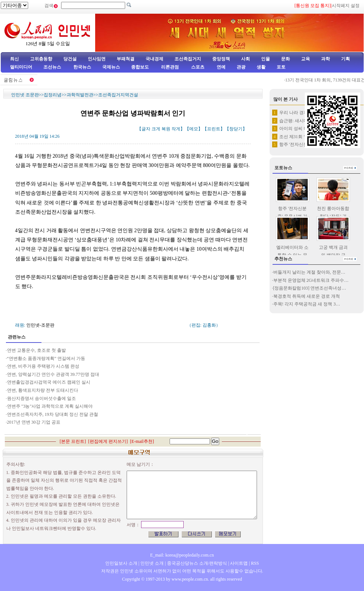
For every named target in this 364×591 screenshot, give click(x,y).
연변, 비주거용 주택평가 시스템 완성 (43, 366)
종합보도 (140, 67)
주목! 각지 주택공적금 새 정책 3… (307, 304)
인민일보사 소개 (121, 563)
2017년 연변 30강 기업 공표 (34, 422)
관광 (241, 67)
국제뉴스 (111, 67)
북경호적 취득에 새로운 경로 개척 (307, 296)
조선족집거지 (188, 59)
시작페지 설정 (346, 6)
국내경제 (154, 59)
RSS (255, 563)
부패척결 (126, 59)
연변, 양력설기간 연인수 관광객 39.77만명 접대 (53, 374)
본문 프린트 (73, 441)
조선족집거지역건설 (118, 95)
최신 (14, 59)
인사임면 (97, 59)
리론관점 (170, 67)
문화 (285, 59)
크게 (156, 129)
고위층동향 (41, 59)
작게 (176, 129)
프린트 (214, 129)
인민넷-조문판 (40, 325)
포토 (281, 67)
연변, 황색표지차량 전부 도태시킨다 (43, 390)
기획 (345, 59)
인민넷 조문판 (25, 95)
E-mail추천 (142, 441)
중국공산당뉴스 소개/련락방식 (197, 563)
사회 (246, 59)
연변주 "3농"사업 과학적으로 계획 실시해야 (50, 406)
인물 (266, 59)
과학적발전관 (80, 95)
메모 (194, 129)
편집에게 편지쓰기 (108, 441)
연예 (221, 67)
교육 (305, 59)
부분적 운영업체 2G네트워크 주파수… (311, 280)
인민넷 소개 (151, 563)
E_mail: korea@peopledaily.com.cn (182, 555)
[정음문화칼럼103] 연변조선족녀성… (310, 288)
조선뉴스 (53, 67)
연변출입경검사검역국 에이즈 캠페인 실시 (49, 382)
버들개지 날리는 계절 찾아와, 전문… (309, 272)
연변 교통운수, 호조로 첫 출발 (36, 350)
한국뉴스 (82, 67)
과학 (325, 59)
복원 (166, 129)
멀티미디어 (21, 67)
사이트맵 (239, 563)
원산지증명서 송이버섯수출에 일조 (41, 398)
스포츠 (197, 67)
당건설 (70, 59)
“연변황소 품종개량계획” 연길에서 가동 (46, 358)
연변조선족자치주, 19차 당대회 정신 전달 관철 (53, 414)
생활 (261, 67)
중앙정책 (221, 59)
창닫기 (236, 129)
